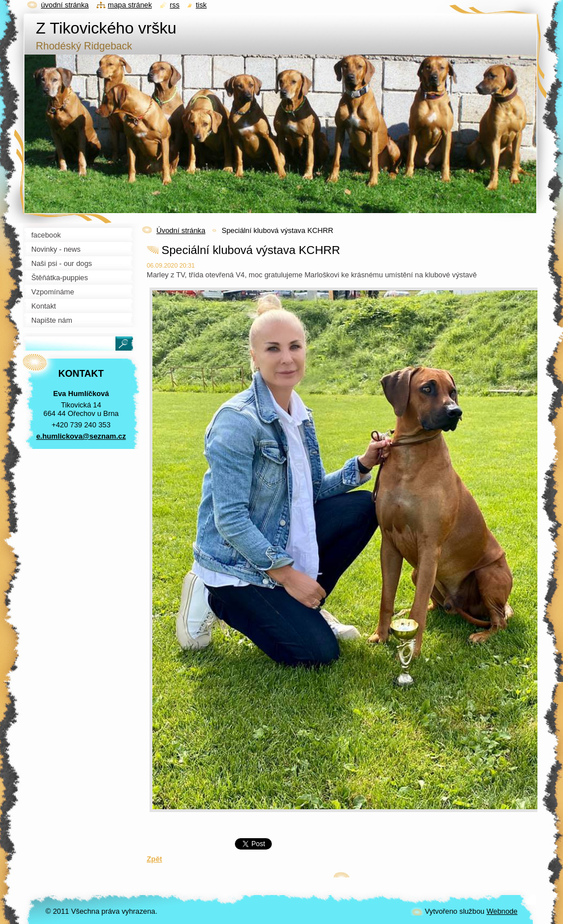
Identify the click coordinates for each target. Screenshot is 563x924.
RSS (175, 5)
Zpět (154, 859)
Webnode (502, 911)
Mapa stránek (130, 5)
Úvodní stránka (181, 230)
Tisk (201, 5)
